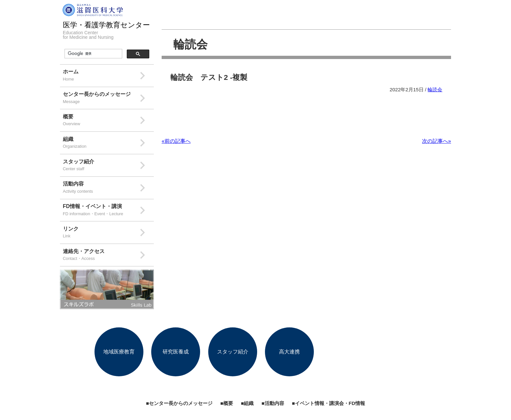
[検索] (93, 54)
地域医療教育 (119, 352)
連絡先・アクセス (108, 255)
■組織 (247, 403)
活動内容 (108, 188)
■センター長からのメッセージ (179, 403)
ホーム (108, 76)
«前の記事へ (176, 141)
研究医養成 (176, 352)
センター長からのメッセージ (108, 98)
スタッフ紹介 (108, 166)
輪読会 (190, 44)
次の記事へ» (437, 141)
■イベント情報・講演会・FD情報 (328, 403)
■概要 (227, 403)
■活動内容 (273, 403)
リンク (108, 233)
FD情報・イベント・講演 (108, 210)
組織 (108, 143)
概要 (108, 121)
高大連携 (289, 352)
